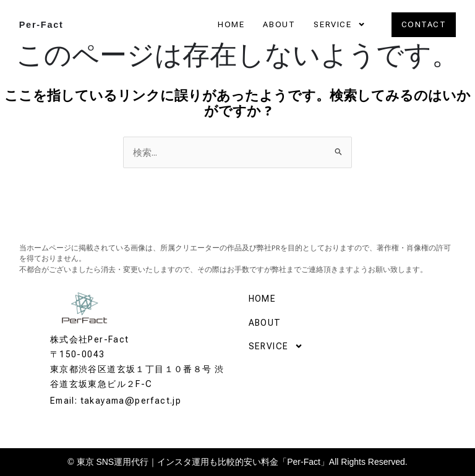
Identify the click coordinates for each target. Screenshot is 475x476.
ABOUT (279, 24)
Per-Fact (41, 25)
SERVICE (340, 25)
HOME (231, 24)
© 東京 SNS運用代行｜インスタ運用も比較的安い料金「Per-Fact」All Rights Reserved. (237, 462)
